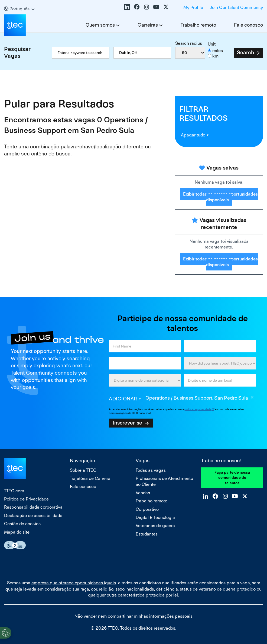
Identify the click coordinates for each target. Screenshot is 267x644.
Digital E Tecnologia (155, 517)
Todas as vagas (151, 470)
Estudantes (147, 534)
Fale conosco (248, 25)
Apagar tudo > (195, 135)
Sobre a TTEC (83, 470)
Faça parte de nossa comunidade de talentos (232, 478)
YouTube (156, 7)
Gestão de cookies (22, 524)
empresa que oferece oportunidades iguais (74, 583)
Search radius (189, 43)
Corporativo (147, 509)
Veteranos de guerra (155, 526)
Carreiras (148, 25)
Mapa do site (17, 532)
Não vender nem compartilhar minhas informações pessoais (133, 616)
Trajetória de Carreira (90, 478)
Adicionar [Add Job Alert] (123, 399)
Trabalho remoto (198, 25)
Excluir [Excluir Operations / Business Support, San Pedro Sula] (252, 398)
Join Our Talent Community (236, 7)
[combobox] (142, 53)
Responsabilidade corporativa (33, 507)
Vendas (143, 493)
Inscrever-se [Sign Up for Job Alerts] (128, 423)
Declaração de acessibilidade (33, 516)
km (215, 56)
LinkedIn (127, 7)
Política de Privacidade (26, 499)
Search (245, 52)
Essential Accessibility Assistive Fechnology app (15, 545)
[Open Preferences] (6, 633)
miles (218, 51)
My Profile (193, 7)
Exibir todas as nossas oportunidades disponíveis (220, 197)
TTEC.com (14, 491)
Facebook (137, 7)
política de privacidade (198, 409)
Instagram (146, 7)
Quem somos (100, 25)
